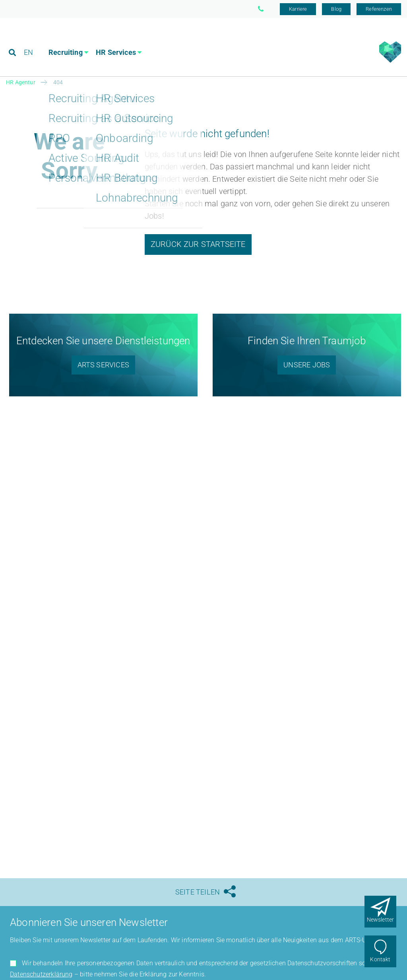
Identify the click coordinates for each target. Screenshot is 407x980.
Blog (336, 9)
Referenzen (379, 9)
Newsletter (381, 920)
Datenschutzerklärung (41, 974)
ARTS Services (103, 365)
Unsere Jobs (307, 365)
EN (28, 42)
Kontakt (380, 959)
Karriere (298, 9)
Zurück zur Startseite (198, 244)
